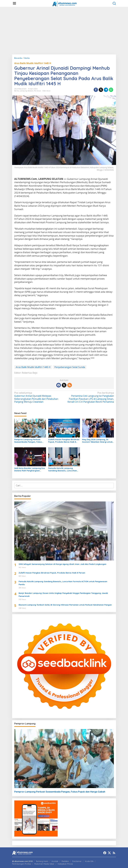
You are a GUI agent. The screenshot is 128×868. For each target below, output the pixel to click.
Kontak (55, 861)
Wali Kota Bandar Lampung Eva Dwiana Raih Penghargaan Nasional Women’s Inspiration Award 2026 (30, 469)
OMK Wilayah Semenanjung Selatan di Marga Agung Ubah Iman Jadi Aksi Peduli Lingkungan (62, 564)
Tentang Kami (42, 861)
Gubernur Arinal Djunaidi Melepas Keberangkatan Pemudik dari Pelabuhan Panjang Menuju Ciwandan (38, 397)
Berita (17, 91)
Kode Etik (89, 861)
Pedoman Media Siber (44, 864)
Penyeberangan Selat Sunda (70, 367)
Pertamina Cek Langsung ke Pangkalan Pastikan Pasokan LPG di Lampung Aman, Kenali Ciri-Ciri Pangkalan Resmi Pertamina (90, 397)
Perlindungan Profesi (22, 864)
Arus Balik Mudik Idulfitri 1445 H (33, 63)
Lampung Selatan (26, 91)
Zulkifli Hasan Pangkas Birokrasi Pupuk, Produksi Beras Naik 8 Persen (64, 441)
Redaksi (65, 861)
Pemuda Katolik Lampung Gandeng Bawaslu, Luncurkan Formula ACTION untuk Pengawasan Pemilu (62, 469)
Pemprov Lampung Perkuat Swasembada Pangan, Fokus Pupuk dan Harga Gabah (28, 441)
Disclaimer (77, 861)
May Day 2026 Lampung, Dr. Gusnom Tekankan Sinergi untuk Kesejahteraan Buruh (97, 441)
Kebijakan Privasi (65, 864)
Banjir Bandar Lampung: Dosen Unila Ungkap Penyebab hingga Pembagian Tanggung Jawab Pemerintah (63, 595)
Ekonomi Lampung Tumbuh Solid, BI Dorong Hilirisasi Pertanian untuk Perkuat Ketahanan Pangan (65, 605)
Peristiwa (37, 91)
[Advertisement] (64, 31)
